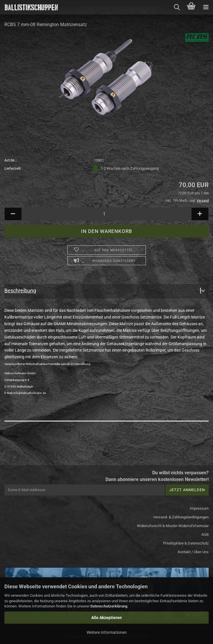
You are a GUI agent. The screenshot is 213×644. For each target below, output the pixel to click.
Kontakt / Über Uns (193, 552)
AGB (205, 534)
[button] (13, 214)
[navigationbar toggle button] (206, 7)
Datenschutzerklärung (109, 606)
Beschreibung (20, 291)
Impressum (199, 508)
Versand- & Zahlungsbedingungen (181, 517)
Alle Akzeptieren (106, 618)
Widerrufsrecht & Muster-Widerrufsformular (173, 526)
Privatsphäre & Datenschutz (186, 543)
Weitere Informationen (107, 632)
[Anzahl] (106, 214)
